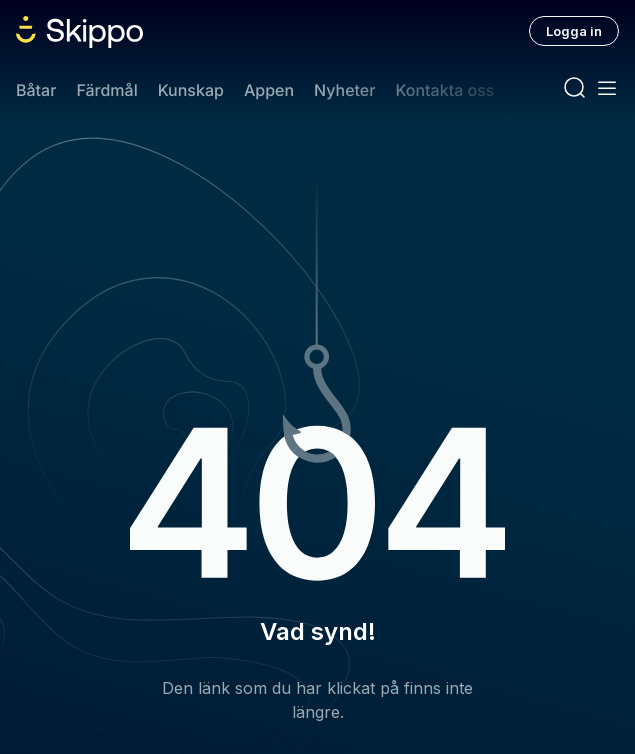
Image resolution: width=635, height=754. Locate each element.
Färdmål (106, 90)
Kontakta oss (444, 90)
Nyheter (344, 90)
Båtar (36, 90)
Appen (269, 90)
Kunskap (191, 90)
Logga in (574, 31)
